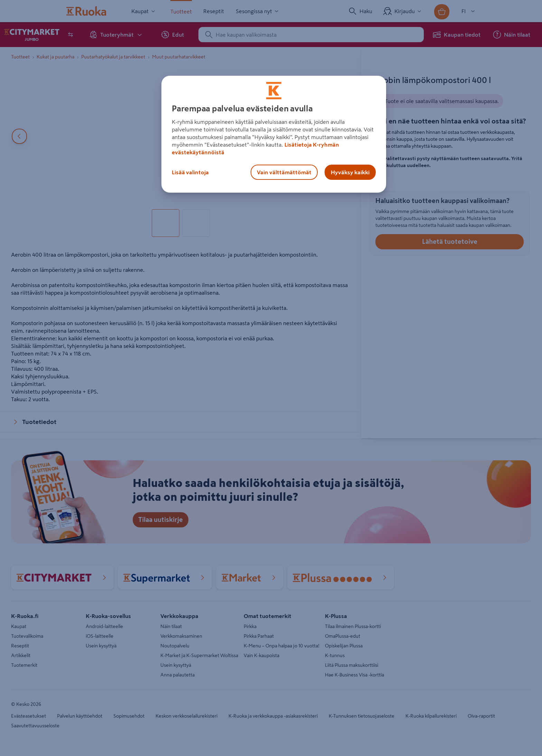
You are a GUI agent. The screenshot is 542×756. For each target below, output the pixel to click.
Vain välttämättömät (284, 172)
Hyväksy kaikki (350, 172)
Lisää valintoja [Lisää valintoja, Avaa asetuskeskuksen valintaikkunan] (190, 172)
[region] (274, 134)
